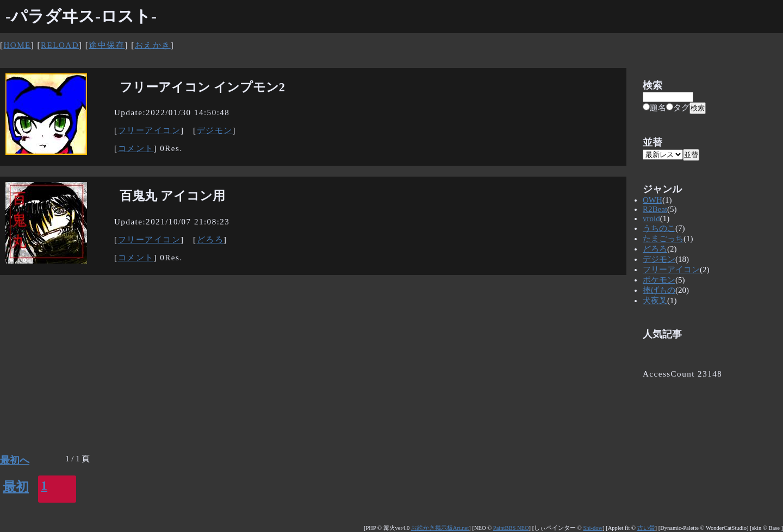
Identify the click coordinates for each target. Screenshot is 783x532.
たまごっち (663, 239)
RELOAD (60, 45)
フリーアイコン (150, 130)
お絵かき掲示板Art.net (440, 528)
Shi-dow (593, 528)
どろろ (210, 240)
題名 (654, 108)
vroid (651, 218)
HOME (17, 45)
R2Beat (655, 209)
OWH (652, 200)
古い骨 (646, 528)
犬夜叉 (655, 301)
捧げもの (659, 290)
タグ (678, 108)
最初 (16, 487)
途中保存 (107, 45)
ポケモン (659, 280)
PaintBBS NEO (511, 528)
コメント (136, 148)
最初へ (15, 460)
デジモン (215, 130)
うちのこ (659, 228)
